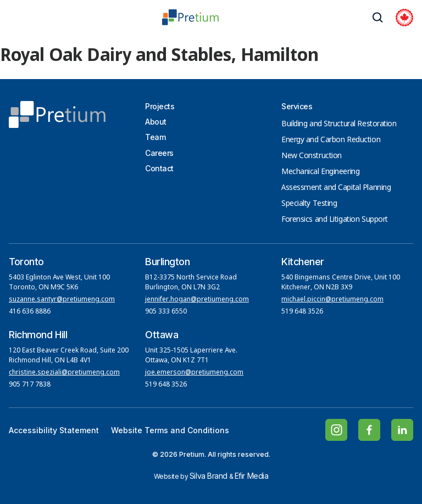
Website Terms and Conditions (170, 430)
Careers (159, 153)
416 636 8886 (30, 312)
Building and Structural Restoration (339, 124)
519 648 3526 (303, 312)
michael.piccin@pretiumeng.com (332, 300)
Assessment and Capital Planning (336, 188)
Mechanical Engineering (320, 172)
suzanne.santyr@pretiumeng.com (62, 300)
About (156, 122)
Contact (159, 168)
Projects (160, 106)
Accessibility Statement (54, 430)
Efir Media (252, 476)
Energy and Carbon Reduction (331, 140)
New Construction (312, 156)
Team (155, 137)
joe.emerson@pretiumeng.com (194, 373)
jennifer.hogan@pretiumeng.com (197, 300)
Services (297, 106)
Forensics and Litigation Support (335, 220)
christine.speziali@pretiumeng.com (64, 373)
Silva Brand (209, 476)
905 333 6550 (166, 312)
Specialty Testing (309, 204)
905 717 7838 (30, 385)
